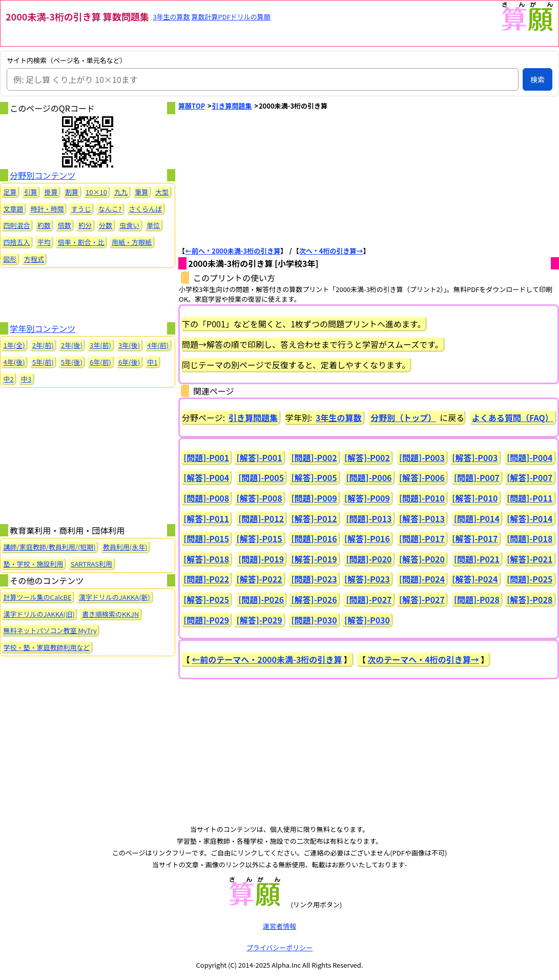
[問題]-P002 (314, 457)
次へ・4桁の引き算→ (331, 251)
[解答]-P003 (475, 457)
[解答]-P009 (367, 498)
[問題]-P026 (261, 599)
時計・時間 (47, 209)
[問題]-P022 (206, 579)
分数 (106, 225)
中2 (9, 379)
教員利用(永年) (125, 547)
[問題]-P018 (530, 538)
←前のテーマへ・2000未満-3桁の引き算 (267, 659)
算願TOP (192, 106)
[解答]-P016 (367, 538)
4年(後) (14, 362)
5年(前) (43, 362)
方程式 (34, 259)
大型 (162, 192)
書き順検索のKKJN (110, 614)
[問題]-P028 (477, 599)
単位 (153, 225)
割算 (72, 192)
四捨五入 (17, 242)
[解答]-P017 (475, 538)
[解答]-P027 (422, 599)
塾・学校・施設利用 (34, 564)
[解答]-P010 (475, 498)
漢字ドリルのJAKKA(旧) (39, 614)
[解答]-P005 (314, 477)
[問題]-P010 (422, 498)
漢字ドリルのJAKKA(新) (115, 597)
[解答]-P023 (367, 579)
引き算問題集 (232, 106)
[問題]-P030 (314, 620)
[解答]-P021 (530, 559)
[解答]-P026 (314, 599)
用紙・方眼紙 (132, 242)
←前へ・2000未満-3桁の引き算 (233, 251)
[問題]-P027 (369, 599)
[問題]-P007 (477, 477)
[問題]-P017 (422, 538)
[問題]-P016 (314, 538)
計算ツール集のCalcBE (38, 597)
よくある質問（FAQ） (513, 418)
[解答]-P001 (260, 457)
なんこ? (110, 209)
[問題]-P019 (261, 559)
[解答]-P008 (260, 498)
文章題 (14, 209)
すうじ (81, 209)
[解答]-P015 (260, 538)
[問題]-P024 (422, 579)
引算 (31, 192)
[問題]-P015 (206, 538)
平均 (44, 242)
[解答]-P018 (206, 559)
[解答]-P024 (475, 579)
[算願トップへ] (527, 29)
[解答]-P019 (314, 559)
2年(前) (43, 345)
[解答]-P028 (530, 599)
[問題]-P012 (261, 518)
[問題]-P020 (369, 559)
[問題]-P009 (314, 498)
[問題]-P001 (206, 457)
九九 (121, 192)
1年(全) (14, 345)
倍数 (65, 225)
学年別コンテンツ (43, 328)
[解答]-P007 (530, 477)
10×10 (96, 192)
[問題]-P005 (261, 477)
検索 (537, 79)
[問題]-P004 (530, 457)
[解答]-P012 (314, 518)
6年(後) (129, 362)
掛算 (51, 192)
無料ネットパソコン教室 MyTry (50, 630)
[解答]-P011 (206, 518)
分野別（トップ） (403, 418)
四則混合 (17, 225)
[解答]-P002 (367, 457)
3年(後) (129, 345)
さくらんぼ (145, 209)
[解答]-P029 (260, 620)
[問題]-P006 (369, 477)
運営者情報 (279, 926)
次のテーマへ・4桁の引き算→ (423, 659)
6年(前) (100, 362)
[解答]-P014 (530, 518)
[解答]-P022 (260, 579)
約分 (85, 225)
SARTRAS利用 (91, 564)
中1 (152, 362)
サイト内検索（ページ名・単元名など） (67, 61)
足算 (10, 192)
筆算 (141, 192)
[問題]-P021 (477, 559)
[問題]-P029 (206, 620)
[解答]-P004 (206, 477)
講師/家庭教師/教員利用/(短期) (50, 547)
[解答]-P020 (422, 559)
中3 (26, 379)
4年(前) (158, 345)
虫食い (129, 225)
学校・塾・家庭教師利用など (47, 647)
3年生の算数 (171, 17)
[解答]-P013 (422, 518)
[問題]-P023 (314, 579)
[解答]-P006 (422, 477)
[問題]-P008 (206, 498)
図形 (10, 259)
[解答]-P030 (367, 620)
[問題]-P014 (477, 518)
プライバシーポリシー (280, 947)
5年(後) (72, 362)
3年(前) (100, 345)
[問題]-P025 (530, 579)
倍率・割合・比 (81, 242)
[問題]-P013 (369, 518)
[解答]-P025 (206, 599)
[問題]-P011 (530, 498)
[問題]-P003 (422, 457)
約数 (44, 225)
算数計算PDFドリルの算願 (231, 17)
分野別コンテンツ (43, 175)
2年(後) (72, 345)
